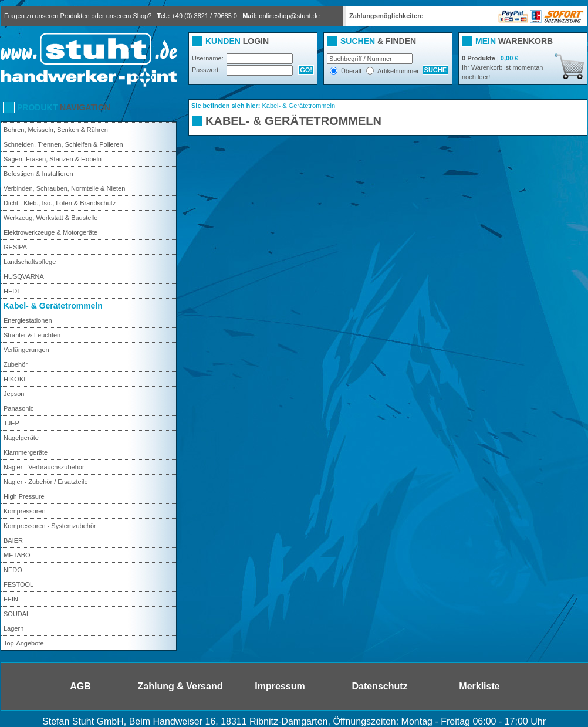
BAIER (13, 540)
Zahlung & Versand (180, 686)
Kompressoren (25, 511)
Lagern (13, 628)
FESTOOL (18, 584)
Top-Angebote (24, 643)
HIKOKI (14, 379)
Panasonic (18, 408)
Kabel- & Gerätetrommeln (53, 306)
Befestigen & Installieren (38, 174)
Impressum (280, 686)
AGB (80, 686)
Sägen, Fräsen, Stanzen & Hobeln (53, 159)
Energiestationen (28, 320)
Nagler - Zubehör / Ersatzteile (46, 482)
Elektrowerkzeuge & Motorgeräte (50, 232)
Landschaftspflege (30, 262)
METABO (17, 555)
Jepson (14, 394)
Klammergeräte (26, 452)
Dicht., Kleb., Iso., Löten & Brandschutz (60, 203)
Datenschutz (379, 686)
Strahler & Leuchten (32, 335)
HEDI (11, 291)
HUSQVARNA (24, 276)
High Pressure (24, 496)
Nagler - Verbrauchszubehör (44, 467)
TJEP (11, 423)
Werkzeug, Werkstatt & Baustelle (50, 218)
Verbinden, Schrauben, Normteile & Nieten (64, 188)
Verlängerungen (26, 350)
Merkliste (479, 686)
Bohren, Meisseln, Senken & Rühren (56, 130)
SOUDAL (17, 614)
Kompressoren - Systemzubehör (50, 526)
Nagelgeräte (21, 438)
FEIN (11, 599)
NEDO (13, 570)
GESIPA (15, 247)
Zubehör (16, 364)
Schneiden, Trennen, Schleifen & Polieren (63, 144)
